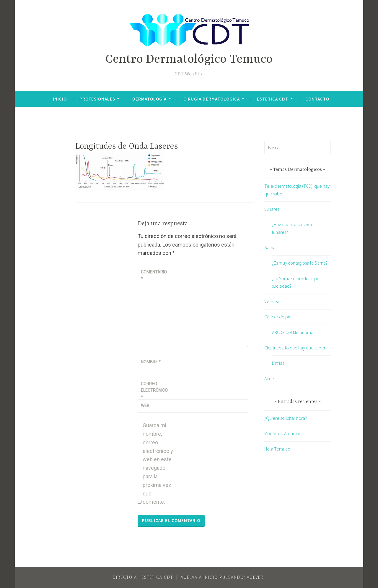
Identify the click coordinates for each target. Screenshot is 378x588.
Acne (269, 378)
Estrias (278, 363)
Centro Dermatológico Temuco (189, 60)
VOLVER (255, 577)
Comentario (154, 275)
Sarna (270, 247)
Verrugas (273, 301)
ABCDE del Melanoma (293, 332)
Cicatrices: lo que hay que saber (295, 348)
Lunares (272, 209)
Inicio (60, 99)
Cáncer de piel (278, 317)
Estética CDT (273, 99)
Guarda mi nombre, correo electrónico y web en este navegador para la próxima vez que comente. (158, 464)
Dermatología (149, 99)
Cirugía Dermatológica (212, 99)
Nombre (151, 362)
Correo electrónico (154, 390)
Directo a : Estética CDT (143, 577)
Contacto (317, 99)
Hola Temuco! (278, 449)
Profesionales (97, 99)
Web (145, 406)
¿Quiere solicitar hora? (286, 418)
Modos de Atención (283, 433)
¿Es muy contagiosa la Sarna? (300, 263)
